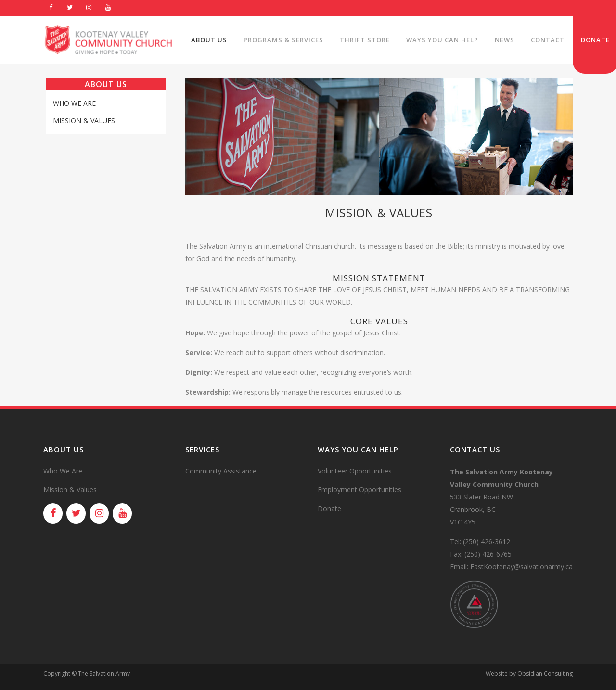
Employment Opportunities (359, 490)
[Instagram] (89, 8)
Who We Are (74, 103)
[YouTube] (108, 8)
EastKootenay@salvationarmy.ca (521, 567)
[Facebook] (51, 8)
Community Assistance (221, 471)
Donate (329, 508)
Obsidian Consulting (545, 673)
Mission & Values (84, 121)
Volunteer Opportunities (355, 471)
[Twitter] (70, 8)
